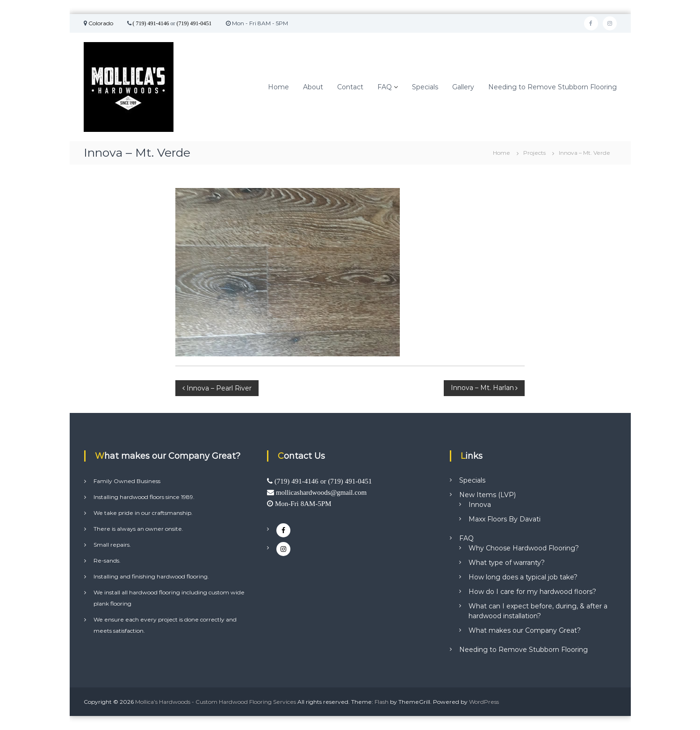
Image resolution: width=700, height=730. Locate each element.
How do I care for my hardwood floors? (532, 592)
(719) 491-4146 (296, 481)
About (313, 87)
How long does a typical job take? (523, 577)
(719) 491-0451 (194, 23)
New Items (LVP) (487, 495)
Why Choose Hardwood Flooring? (524, 548)
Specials (425, 87)
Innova (480, 505)
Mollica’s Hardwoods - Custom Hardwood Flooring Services (216, 702)
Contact (350, 87)
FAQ (385, 87)
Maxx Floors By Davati (505, 519)
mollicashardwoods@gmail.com (321, 492)
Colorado (100, 23)
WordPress (484, 702)
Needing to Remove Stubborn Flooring (552, 87)
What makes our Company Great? (525, 630)
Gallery (463, 87)
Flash (382, 702)
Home (278, 87)
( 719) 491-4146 (151, 23)
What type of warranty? (507, 563)
